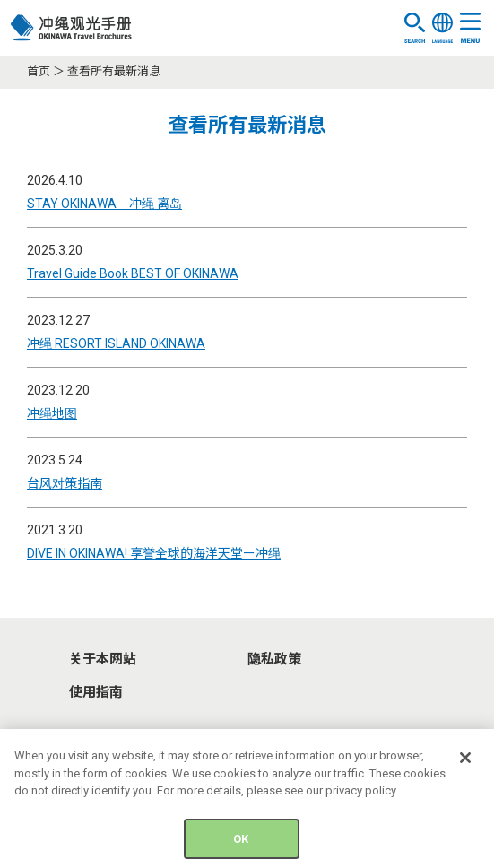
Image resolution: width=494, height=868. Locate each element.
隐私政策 (274, 659)
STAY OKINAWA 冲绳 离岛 (104, 204)
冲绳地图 (52, 413)
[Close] (465, 763)
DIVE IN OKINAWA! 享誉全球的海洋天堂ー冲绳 (154, 553)
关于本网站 (103, 659)
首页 (39, 71)
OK (241, 844)
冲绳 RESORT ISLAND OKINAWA (116, 343)
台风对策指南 (65, 483)
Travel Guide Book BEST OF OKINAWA (133, 273)
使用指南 (96, 692)
